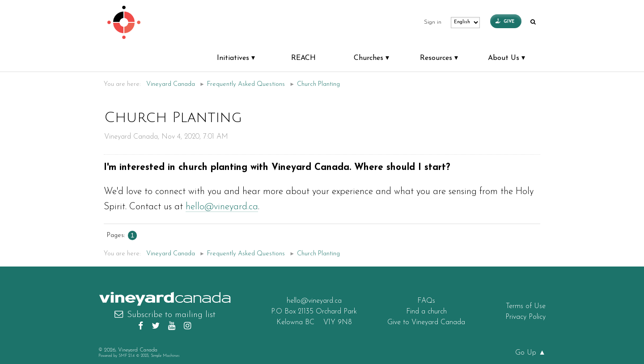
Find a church (426, 312)
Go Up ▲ (530, 353)
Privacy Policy (525, 317)
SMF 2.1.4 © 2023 (133, 356)
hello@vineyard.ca (222, 207)
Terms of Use (526, 306)
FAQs (426, 301)
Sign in (433, 22)
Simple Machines (165, 356)
